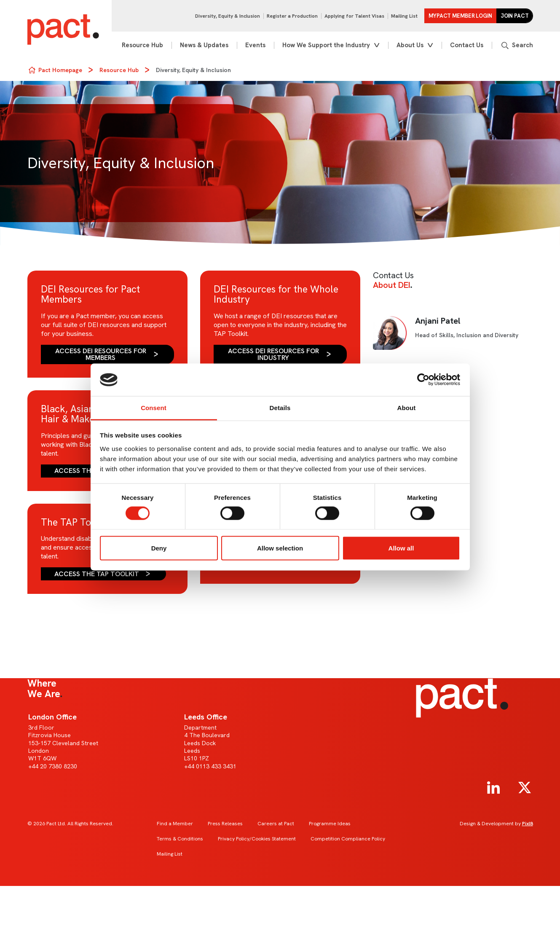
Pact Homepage (60, 70)
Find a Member (175, 824)
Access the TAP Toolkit (97, 574)
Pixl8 (528, 824)
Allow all (401, 548)
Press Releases (225, 824)
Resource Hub (142, 45)
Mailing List (404, 16)
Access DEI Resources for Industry (273, 354)
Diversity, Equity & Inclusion (228, 16)
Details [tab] (280, 407)
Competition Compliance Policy (348, 839)
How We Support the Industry (326, 45)
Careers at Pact (276, 824)
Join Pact (515, 16)
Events (255, 45)
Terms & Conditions (180, 839)
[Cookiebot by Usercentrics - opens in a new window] (423, 380)
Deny (159, 548)
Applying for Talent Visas (354, 16)
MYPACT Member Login (460, 16)
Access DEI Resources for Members (101, 354)
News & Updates (204, 45)
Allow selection (280, 548)
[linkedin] (493, 788)
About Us (410, 45)
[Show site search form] (517, 45)
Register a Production (292, 16)
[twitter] (525, 788)
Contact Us (467, 45)
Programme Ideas (330, 824)
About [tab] (407, 407)
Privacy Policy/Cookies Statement (257, 839)
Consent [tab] (154, 407)
